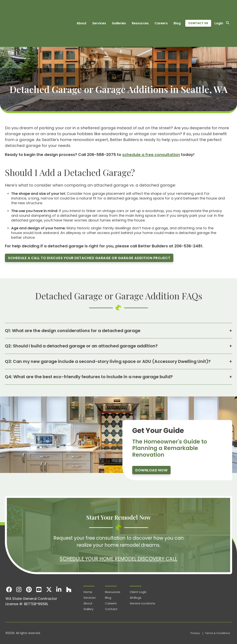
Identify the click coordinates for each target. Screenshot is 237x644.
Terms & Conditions (218, 633)
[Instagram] (19, 589)
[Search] (228, 10)
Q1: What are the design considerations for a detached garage (118, 331)
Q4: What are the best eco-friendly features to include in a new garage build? (118, 377)
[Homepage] (26, 10)
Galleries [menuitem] (119, 10)
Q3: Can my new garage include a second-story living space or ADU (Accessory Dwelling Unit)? (118, 361)
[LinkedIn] (59, 589)
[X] (49, 589)
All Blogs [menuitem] (136, 598)
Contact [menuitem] (111, 609)
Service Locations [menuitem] (142, 603)
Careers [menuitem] (161, 10)
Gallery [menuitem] (88, 609)
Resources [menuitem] (140, 10)
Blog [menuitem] (177, 10)
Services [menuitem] (99, 10)
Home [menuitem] (88, 592)
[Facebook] (9, 589)
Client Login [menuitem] (138, 592)
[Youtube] (39, 589)
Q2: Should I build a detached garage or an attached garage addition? (118, 346)
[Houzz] (69, 589)
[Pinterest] (29, 589)
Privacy (195, 633)
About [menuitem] (81, 10)
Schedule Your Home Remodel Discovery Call (118, 559)
